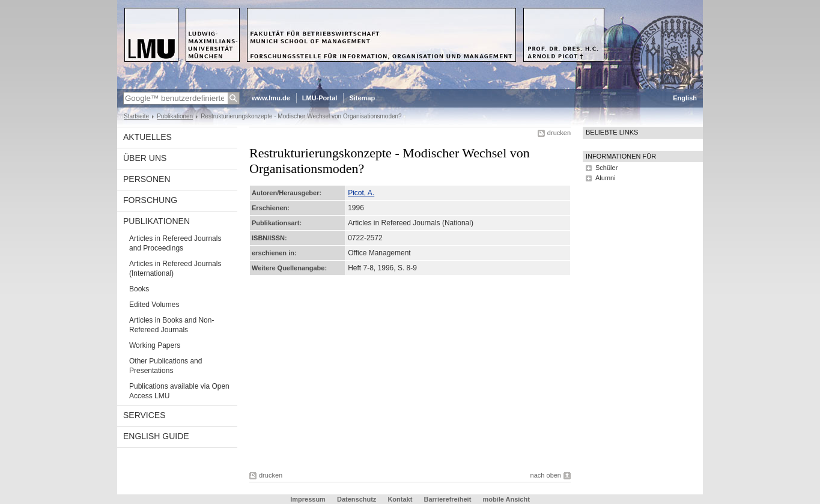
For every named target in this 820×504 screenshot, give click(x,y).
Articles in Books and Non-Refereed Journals (172, 325)
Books (139, 289)
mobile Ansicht (506, 499)
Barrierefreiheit (448, 499)
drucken (559, 133)
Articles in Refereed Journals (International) (175, 269)
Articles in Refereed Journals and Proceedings (175, 243)
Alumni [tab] (606, 178)
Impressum (308, 499)
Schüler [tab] (606, 168)
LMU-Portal (320, 98)
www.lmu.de (271, 98)
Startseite (136, 116)
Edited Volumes (154, 305)
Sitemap (362, 98)
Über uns (145, 158)
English (685, 98)
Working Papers (155, 345)
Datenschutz (357, 499)
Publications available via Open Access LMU (179, 391)
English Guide (156, 436)
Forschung (150, 200)
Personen (147, 179)
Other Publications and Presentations (166, 366)
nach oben (546, 475)
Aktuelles (147, 137)
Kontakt (400, 499)
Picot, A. (361, 193)
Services (144, 415)
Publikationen (175, 116)
